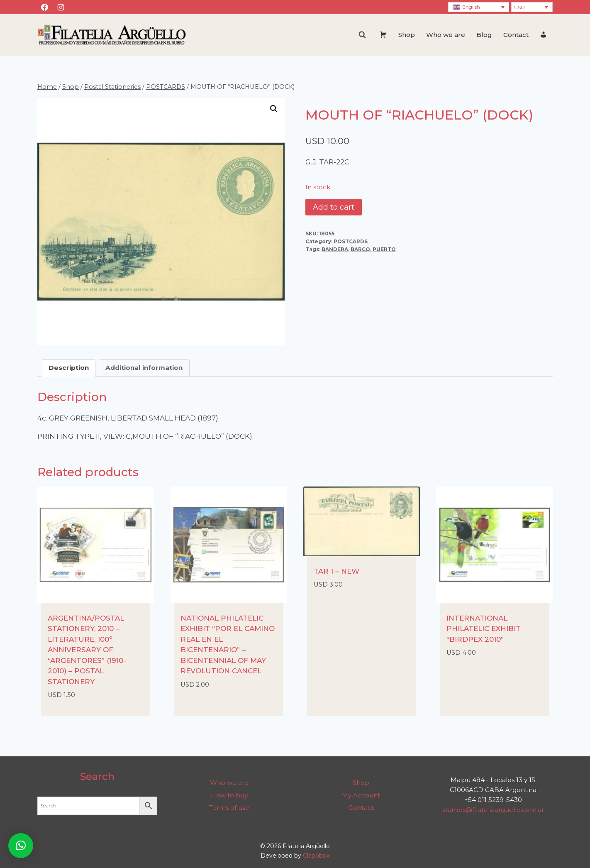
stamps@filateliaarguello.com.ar (493, 810)
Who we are (446, 35)
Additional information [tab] (144, 368)
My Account (361, 795)
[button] (274, 109)
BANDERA (335, 249)
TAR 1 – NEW (336, 571)
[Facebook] (44, 7)
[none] (479, 7)
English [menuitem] (471, 7)
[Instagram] (61, 7)
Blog (484, 35)
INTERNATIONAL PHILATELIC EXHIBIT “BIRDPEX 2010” (484, 629)
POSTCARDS (351, 241)
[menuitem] (479, 7)
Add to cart (334, 207)
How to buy (229, 795)
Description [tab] (69, 368)
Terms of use (229, 808)
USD (519, 7)
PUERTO (384, 249)
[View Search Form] (362, 35)
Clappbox (316, 856)
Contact (516, 35)
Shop (407, 35)
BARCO (360, 249)
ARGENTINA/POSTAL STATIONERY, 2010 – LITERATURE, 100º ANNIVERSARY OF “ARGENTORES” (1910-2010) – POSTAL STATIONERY (87, 650)
